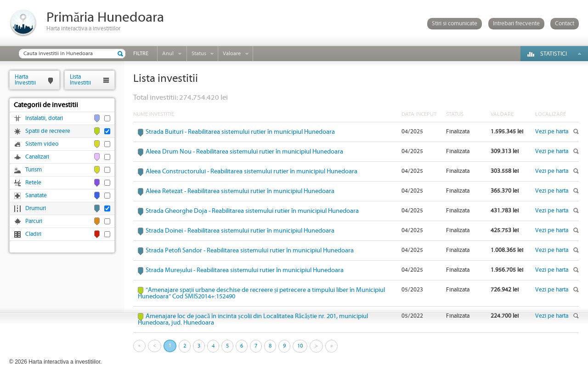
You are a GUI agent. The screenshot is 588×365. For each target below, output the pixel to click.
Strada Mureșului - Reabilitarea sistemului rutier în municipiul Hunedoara (245, 270)
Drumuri (36, 208)
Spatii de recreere (48, 131)
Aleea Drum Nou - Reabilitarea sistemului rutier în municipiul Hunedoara (244, 152)
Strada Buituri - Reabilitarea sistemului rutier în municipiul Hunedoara (240, 132)
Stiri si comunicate (455, 24)
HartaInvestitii (25, 80)
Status (199, 54)
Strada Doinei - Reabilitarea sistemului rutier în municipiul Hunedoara (240, 231)
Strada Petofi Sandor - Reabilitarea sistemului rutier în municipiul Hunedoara (250, 251)
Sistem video (42, 144)
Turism (34, 170)
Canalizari (37, 157)
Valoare (232, 54)
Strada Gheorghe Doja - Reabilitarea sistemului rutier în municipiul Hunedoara (252, 211)
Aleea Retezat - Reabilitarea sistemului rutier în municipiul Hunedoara (240, 191)
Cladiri (33, 234)
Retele (33, 183)
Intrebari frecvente (516, 24)
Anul (168, 54)
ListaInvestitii (80, 80)
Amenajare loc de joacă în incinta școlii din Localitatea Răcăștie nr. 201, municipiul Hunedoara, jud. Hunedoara (253, 319)
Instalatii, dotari (44, 118)
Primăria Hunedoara (105, 18)
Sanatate (36, 196)
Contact (565, 24)
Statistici (554, 54)
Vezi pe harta (552, 132)
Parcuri (34, 221)
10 (300, 346)
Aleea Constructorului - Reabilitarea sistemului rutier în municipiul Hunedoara (252, 171)
